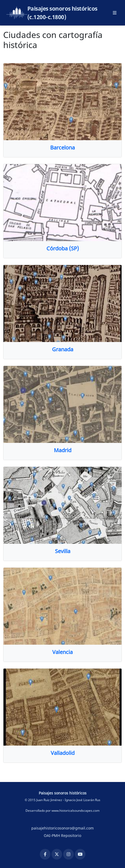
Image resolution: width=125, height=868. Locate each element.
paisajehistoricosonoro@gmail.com (62, 828)
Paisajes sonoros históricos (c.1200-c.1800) (62, 13)
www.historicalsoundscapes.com (76, 811)
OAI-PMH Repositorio (62, 835)
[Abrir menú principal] (115, 13)
